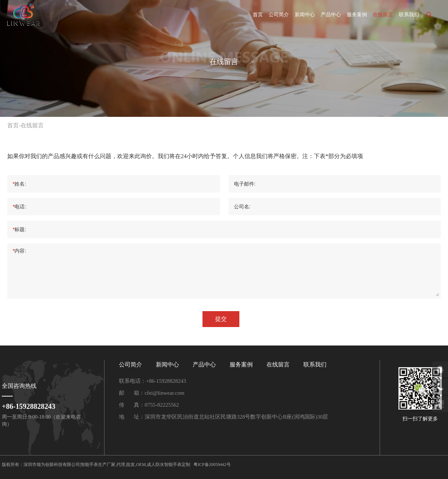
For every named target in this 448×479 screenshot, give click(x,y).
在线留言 (383, 15)
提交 (221, 319)
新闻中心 (305, 15)
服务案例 (357, 15)
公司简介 (279, 15)
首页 (258, 15)
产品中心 (331, 15)
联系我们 (409, 15)
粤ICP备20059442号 (212, 465)
